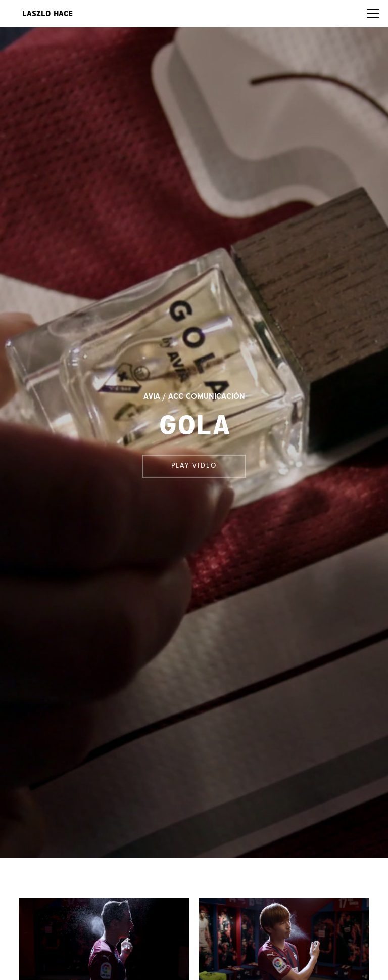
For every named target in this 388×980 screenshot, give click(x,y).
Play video (194, 466)
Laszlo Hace (47, 14)
